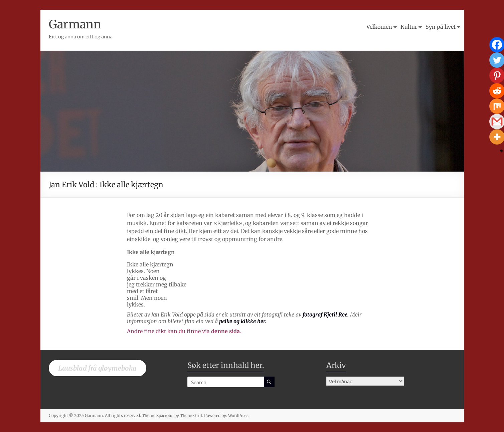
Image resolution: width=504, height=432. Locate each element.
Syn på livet (441, 27)
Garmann (76, 24)
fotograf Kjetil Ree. (326, 314)
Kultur (409, 27)
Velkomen (379, 27)
